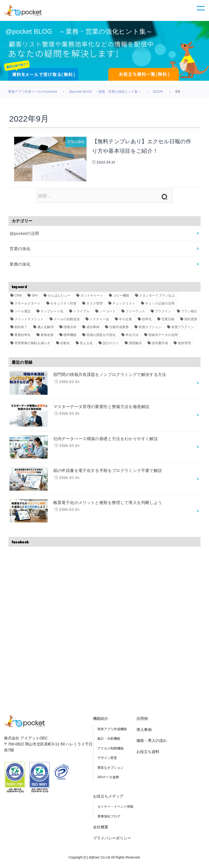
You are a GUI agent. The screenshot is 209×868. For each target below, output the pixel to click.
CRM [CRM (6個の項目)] (18, 298)
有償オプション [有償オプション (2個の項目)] (150, 329)
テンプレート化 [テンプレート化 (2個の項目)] (52, 313)
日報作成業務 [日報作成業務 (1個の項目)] (119, 329)
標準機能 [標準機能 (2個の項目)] (70, 337)
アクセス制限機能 (110, 751)
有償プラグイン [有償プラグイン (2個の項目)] (183, 329)
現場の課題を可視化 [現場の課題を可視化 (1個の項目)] (101, 337)
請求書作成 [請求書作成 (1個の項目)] (160, 345)
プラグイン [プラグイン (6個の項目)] (163, 313)
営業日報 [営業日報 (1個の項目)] (168, 322)
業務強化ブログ (109, 819)
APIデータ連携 (108, 780)
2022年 (158, 94)
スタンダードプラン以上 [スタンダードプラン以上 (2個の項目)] (157, 298)
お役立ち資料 (148, 754)
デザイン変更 (107, 760)
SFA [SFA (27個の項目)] (35, 298)
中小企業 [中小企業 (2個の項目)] (125, 322)
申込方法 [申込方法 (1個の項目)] (132, 337)
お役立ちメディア (108, 798)
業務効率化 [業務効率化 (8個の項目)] (23, 337)
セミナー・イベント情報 (115, 809)
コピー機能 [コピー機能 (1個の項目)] (121, 298)
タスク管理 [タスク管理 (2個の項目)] (94, 306)
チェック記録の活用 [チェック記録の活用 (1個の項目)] (160, 306)
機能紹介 (101, 721)
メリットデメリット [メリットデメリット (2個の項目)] (29, 322)
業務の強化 (20, 266)
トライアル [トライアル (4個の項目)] (81, 313)
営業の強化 (20, 251)
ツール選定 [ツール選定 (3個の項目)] (23, 313)
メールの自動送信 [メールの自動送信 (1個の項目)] (67, 322)
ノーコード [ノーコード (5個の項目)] (107, 313)
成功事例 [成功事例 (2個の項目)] (93, 329)
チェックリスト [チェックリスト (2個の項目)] (124, 306)
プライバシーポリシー (112, 840)
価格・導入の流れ (152, 743)
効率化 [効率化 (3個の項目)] (147, 322)
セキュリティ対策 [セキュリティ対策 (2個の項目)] (63, 306)
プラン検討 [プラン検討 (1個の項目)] (189, 313)
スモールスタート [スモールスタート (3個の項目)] (27, 306)
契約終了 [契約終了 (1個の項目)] (21, 329)
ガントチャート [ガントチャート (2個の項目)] (92, 298)
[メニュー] (201, 11)
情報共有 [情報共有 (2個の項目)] (70, 329)
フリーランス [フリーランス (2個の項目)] (135, 313)
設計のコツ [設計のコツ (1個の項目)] (111, 345)
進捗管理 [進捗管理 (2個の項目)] (184, 345)
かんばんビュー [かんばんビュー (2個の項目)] (59, 298)
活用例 (142, 721)
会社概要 (101, 829)
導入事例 (144, 732)
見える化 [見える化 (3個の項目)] (86, 345)
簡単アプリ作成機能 (112, 731)
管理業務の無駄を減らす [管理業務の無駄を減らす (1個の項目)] (32, 345)
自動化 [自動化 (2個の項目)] (65, 345)
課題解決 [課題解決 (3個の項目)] (135, 345)
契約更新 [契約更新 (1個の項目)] (191, 322)
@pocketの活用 (24, 236)
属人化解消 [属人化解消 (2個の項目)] (45, 329)
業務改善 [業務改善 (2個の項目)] (47, 337)
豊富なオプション (110, 770)
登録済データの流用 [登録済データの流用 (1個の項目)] (163, 337)
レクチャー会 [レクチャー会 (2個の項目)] (99, 322)
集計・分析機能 (109, 741)
